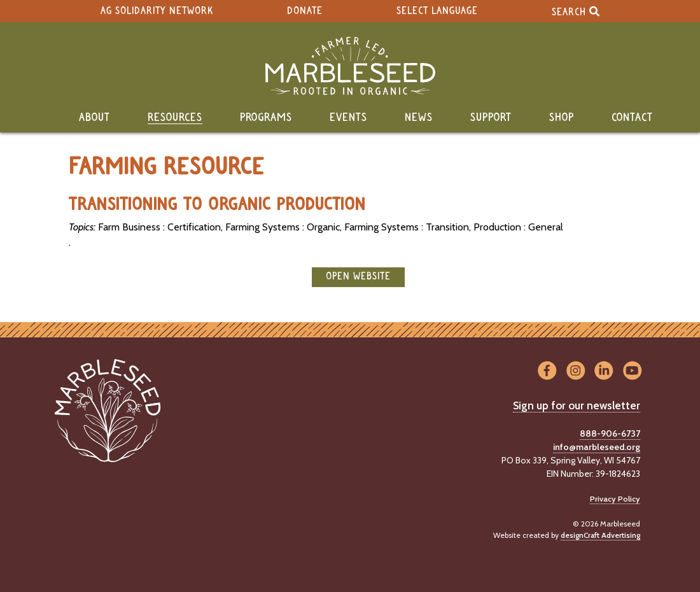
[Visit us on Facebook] (547, 371)
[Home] (350, 66)
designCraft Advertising (600, 535)
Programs (266, 118)
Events (348, 118)
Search (576, 11)
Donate (305, 11)
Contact (632, 118)
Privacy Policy (615, 499)
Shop (562, 118)
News (419, 118)
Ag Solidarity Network (157, 11)
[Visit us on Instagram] (576, 371)
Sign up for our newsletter (577, 405)
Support (491, 118)
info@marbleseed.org (597, 447)
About (94, 118)
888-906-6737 (610, 433)
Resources (175, 118)
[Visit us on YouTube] (632, 371)
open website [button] (358, 277)
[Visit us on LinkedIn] (604, 371)
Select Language (437, 11)
